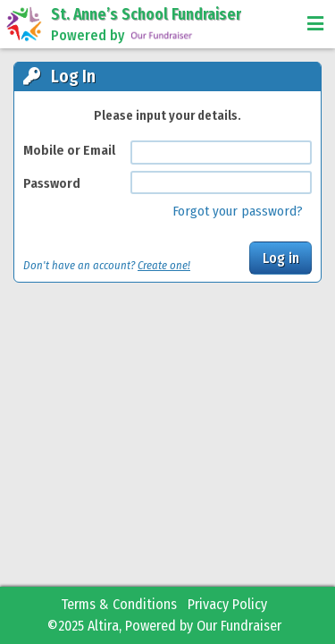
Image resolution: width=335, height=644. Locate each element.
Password (52, 183)
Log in (281, 258)
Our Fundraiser (239, 626)
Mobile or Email (69, 150)
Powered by (123, 36)
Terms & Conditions (119, 604)
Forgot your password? (238, 211)
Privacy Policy (227, 604)
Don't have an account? (107, 265)
